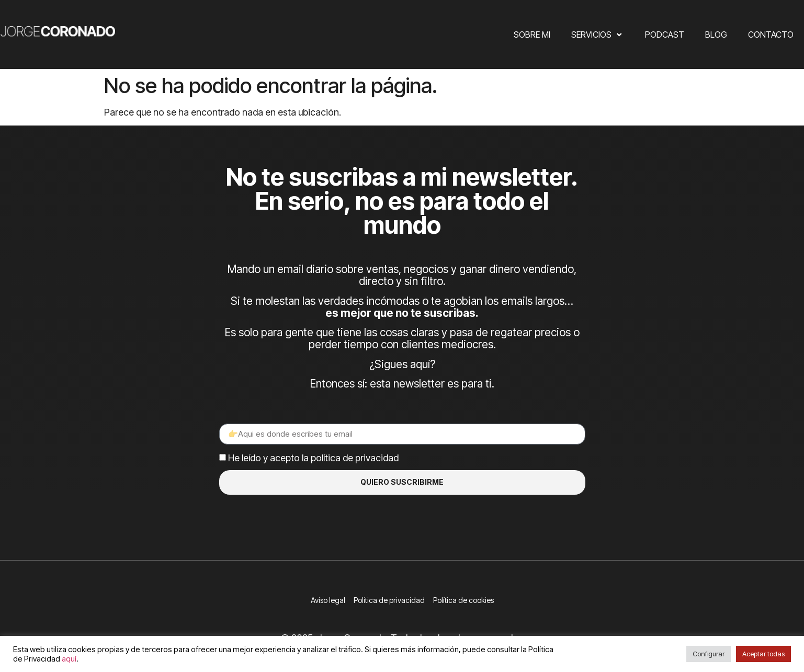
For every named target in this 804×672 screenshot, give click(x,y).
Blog (716, 35)
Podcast (665, 35)
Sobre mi (532, 35)
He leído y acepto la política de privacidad (313, 458)
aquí (69, 659)
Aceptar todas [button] (763, 654)
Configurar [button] (709, 654)
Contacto (771, 35)
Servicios (598, 35)
